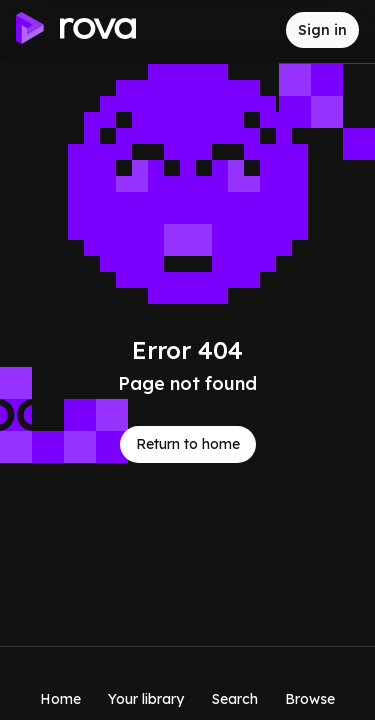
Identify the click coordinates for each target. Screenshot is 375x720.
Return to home (188, 444)
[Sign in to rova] (322, 30)
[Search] (235, 683)
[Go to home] (76, 31)
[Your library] (146, 683)
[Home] (60, 683)
